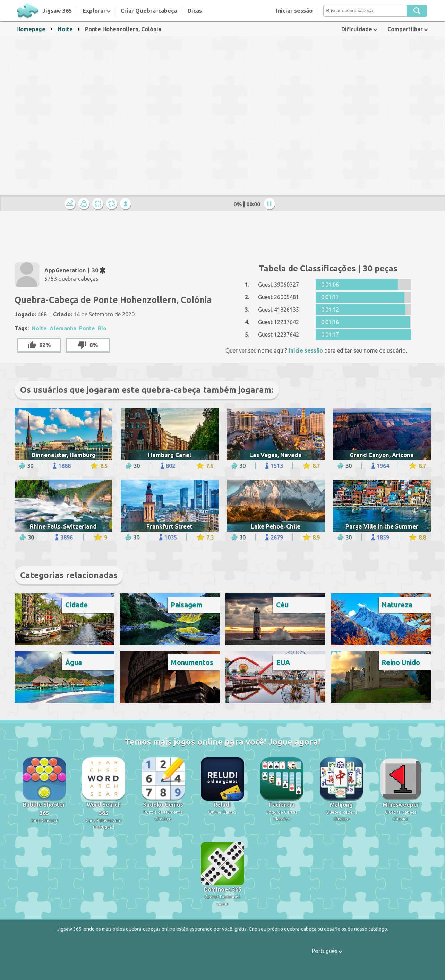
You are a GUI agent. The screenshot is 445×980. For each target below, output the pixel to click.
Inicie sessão (306, 350)
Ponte (87, 328)
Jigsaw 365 (57, 11)
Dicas (195, 11)
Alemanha (63, 328)
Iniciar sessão (294, 11)
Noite (65, 29)
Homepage (31, 29)
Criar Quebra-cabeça (149, 11)
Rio (102, 328)
